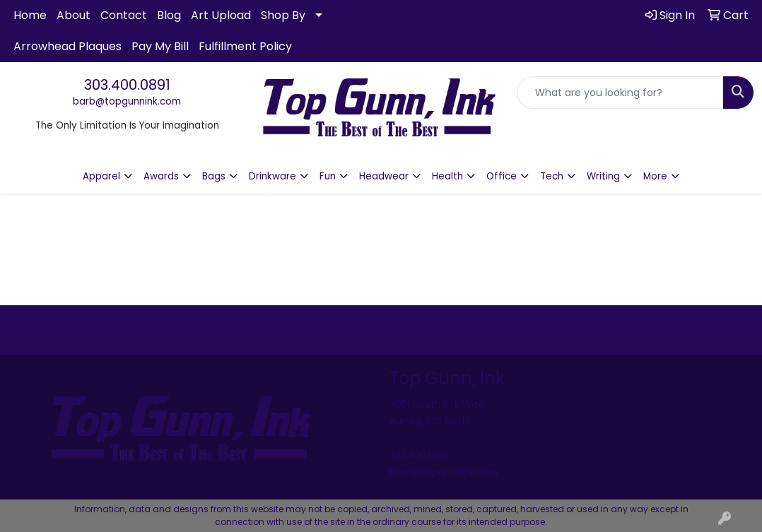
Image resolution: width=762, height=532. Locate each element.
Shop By (283, 15)
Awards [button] (161, 176)
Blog (169, 15)
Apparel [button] (101, 176)
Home (30, 15)
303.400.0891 (127, 85)
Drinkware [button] (272, 176)
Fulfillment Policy (245, 46)
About (74, 15)
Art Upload (221, 15)
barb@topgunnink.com (127, 101)
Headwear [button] (384, 176)
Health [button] (447, 176)
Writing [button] (603, 176)
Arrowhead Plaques (68, 46)
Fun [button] (328, 176)
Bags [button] (214, 176)
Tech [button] (552, 176)
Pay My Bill (160, 46)
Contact (124, 15)
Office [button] (502, 176)
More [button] (655, 176)
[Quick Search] (620, 93)
